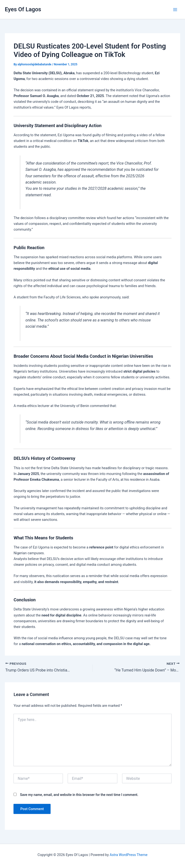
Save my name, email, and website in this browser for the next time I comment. (79, 795)
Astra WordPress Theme (129, 855)
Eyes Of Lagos (23, 9)
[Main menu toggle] (175, 10)
